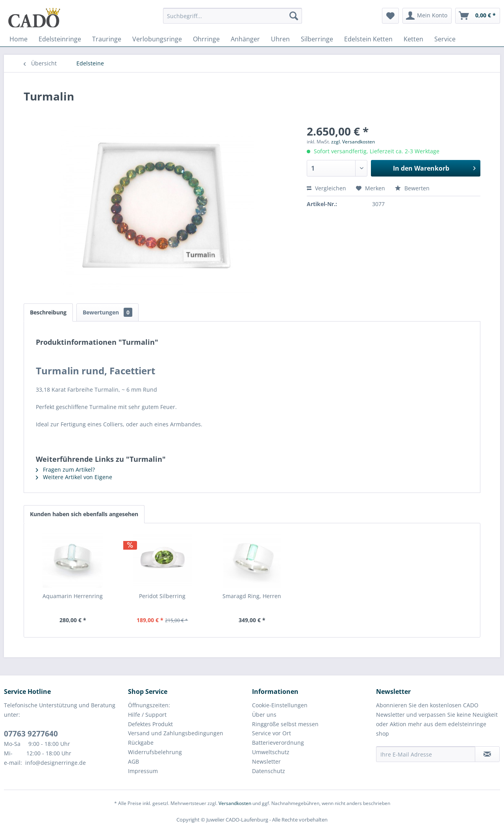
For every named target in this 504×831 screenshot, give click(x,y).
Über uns (264, 715)
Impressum (143, 771)
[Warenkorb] (478, 16)
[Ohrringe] (206, 39)
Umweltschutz (271, 752)
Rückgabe (141, 743)
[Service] (445, 39)
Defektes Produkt (150, 724)
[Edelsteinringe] (60, 39)
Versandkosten (235, 803)
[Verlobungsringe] (157, 39)
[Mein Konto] (427, 16)
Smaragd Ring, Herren (252, 596)
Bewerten (412, 188)
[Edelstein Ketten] (368, 39)
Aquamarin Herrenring (73, 596)
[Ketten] (413, 39)
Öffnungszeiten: (149, 705)
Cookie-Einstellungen (280, 705)
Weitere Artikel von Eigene (74, 477)
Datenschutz (269, 771)
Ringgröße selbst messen (285, 724)
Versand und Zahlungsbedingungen (176, 733)
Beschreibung (48, 312)
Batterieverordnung (278, 743)
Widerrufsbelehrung (155, 752)
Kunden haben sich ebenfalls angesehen (84, 514)
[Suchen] (294, 16)
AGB (133, 761)
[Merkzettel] (390, 16)
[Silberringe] (317, 39)
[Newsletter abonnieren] (487, 754)
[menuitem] (233, 20)
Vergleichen (326, 188)
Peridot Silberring (162, 596)
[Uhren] (280, 39)
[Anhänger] (245, 39)
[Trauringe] (107, 39)
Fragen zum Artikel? (65, 469)
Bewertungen (107, 312)
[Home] (19, 39)
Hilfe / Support (147, 715)
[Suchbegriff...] (233, 16)
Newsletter (266, 761)
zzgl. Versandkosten (353, 142)
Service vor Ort (271, 733)
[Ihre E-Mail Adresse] (426, 754)
